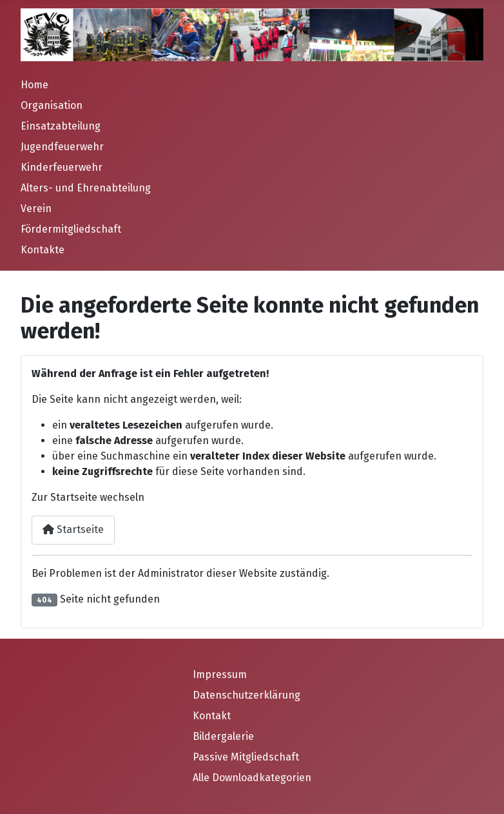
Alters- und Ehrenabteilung (86, 188)
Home (34, 85)
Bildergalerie (223, 736)
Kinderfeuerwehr (62, 167)
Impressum (220, 674)
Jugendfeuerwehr (62, 147)
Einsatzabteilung (61, 126)
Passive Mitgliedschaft (246, 757)
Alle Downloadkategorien (252, 778)
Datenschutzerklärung (247, 695)
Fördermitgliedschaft (71, 229)
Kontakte (43, 250)
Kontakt (212, 716)
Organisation (52, 105)
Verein (36, 208)
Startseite (73, 529)
